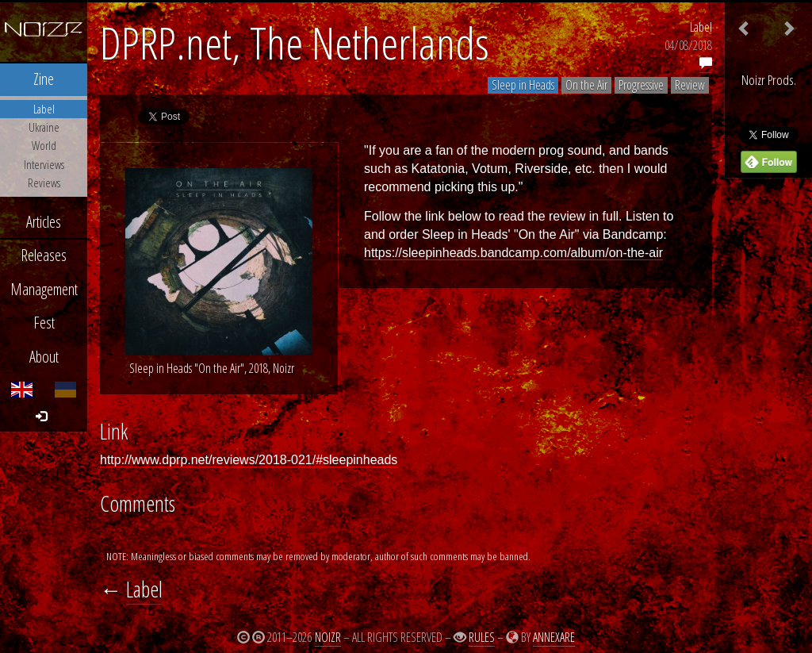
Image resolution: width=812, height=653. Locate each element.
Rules (482, 637)
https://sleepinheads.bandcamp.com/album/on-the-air (513, 253)
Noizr (328, 637)
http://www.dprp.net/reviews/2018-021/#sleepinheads (249, 460)
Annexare (554, 637)
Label (701, 27)
